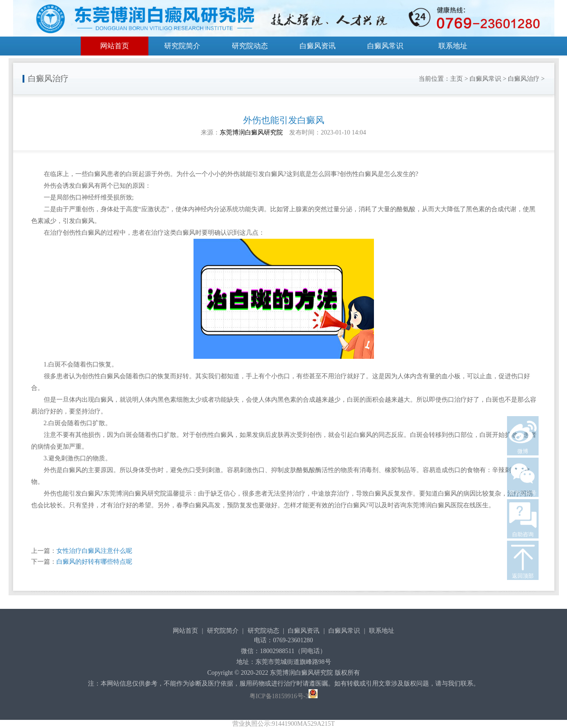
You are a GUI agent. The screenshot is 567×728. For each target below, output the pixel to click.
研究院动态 (250, 46)
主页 (456, 79)
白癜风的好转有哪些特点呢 (94, 562)
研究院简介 (182, 46)
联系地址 (453, 46)
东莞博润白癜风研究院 (251, 132)
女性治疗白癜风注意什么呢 (94, 551)
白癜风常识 (385, 46)
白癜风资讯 (318, 46)
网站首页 (115, 46)
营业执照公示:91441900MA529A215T (283, 724)
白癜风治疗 (524, 79)
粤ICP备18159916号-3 (279, 696)
